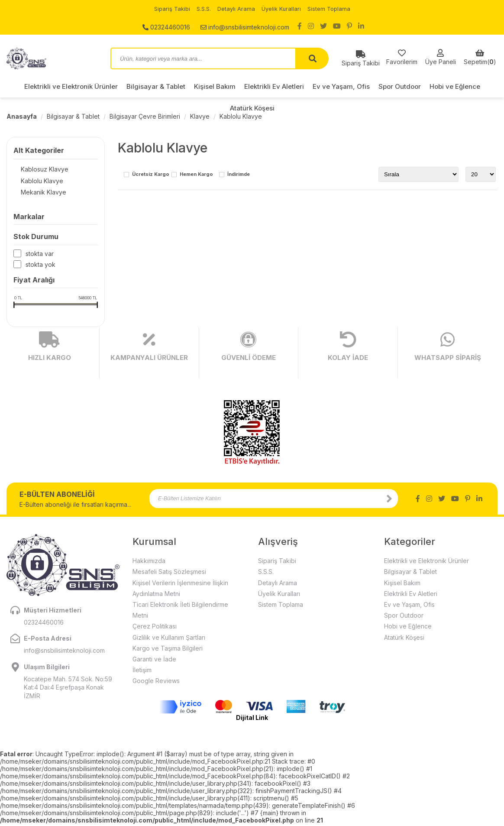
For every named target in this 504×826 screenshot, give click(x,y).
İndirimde (239, 175)
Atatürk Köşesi (252, 108)
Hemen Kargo (196, 175)
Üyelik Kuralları (283, 8)
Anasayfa (22, 116)
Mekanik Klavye (36, 194)
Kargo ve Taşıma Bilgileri (168, 650)
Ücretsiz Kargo (151, 175)
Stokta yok (40, 267)
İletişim (142, 672)
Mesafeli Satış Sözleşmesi (169, 574)
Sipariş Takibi (168, 8)
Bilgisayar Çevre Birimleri (145, 116)
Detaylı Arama (236, 8)
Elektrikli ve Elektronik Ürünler (71, 86)
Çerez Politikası (155, 628)
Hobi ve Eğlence (455, 86)
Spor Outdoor (400, 86)
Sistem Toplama (333, 8)
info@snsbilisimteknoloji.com (245, 26)
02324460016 (166, 26)
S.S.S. (202, 8)
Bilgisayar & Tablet (156, 86)
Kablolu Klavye (241, 116)
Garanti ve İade (154, 661)
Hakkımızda (149, 563)
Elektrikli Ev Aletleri (274, 86)
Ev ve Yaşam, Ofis (341, 86)
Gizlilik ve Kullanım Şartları (169, 639)
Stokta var (40, 256)
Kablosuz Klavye (37, 170)
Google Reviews (156, 683)
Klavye (200, 116)
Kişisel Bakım (215, 86)
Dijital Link (252, 720)
